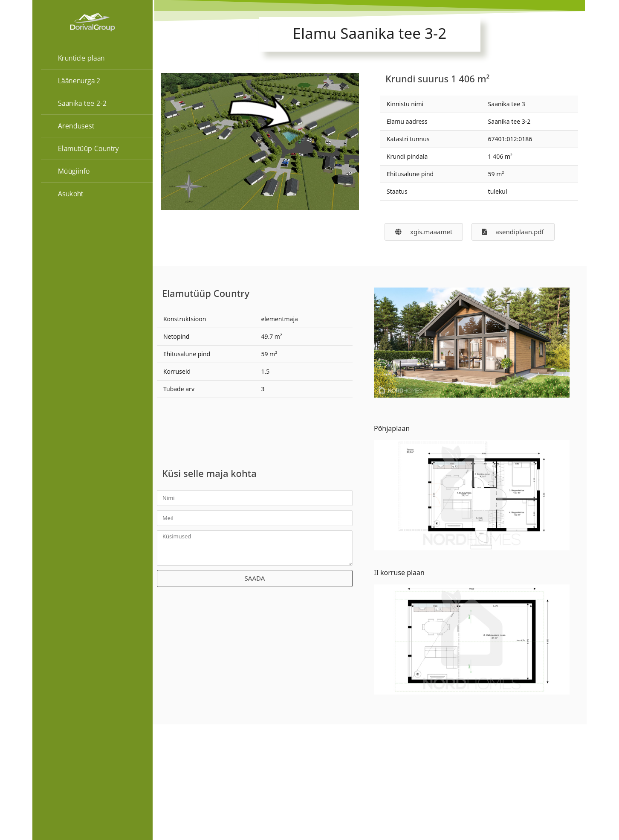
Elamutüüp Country (88, 148)
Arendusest (76, 126)
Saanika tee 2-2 (82, 103)
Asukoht (71, 194)
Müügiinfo (74, 171)
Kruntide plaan (81, 58)
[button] (513, 232)
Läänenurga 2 (79, 81)
